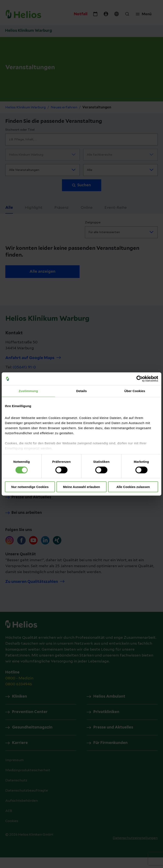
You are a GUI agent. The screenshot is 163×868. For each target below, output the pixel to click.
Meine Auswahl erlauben (82, 487)
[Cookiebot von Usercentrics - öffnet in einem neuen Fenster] (140, 379)
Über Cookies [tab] (135, 391)
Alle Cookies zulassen (133, 487)
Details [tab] (81, 391)
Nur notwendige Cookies (30, 487)
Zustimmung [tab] (28, 391)
